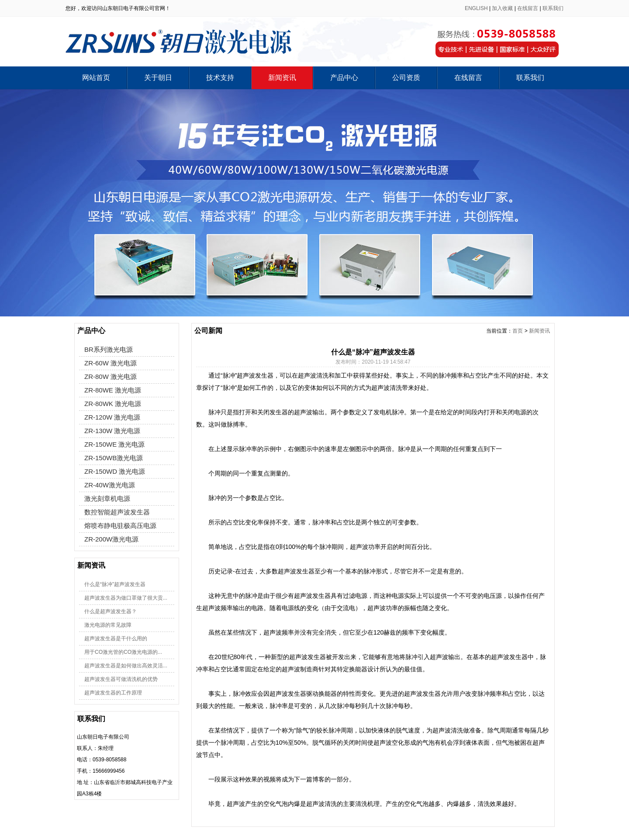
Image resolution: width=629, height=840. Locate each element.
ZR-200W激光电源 (111, 539)
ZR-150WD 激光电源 (115, 471)
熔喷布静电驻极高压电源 (120, 526)
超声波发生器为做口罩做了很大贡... (126, 598)
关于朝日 (158, 78)
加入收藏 (502, 8)
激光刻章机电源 (107, 498)
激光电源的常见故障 (108, 625)
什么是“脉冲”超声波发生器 (115, 584)
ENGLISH (476, 8)
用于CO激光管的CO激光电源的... (123, 652)
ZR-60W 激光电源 (111, 363)
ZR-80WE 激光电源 (113, 390)
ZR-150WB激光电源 (114, 458)
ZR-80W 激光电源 (111, 377)
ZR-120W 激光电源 (112, 417)
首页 (518, 331)
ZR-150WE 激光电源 (114, 444)
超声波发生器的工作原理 (113, 693)
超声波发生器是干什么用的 (116, 639)
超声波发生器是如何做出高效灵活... (126, 666)
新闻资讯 (282, 78)
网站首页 (96, 78)
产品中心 (344, 78)
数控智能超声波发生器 (117, 512)
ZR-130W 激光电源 (112, 431)
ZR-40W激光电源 (110, 485)
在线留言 (528, 8)
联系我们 (553, 8)
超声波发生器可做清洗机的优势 (121, 679)
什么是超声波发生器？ (111, 611)
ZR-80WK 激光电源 (113, 404)
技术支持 (220, 78)
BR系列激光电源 (109, 349)
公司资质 (406, 78)
